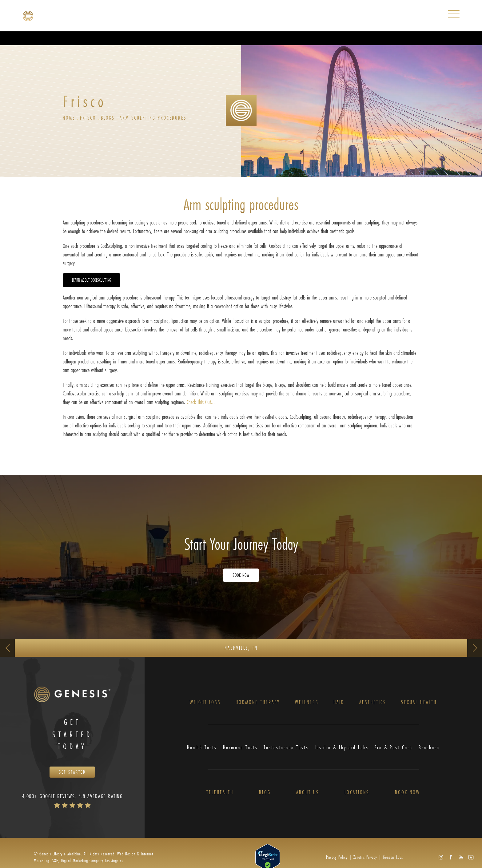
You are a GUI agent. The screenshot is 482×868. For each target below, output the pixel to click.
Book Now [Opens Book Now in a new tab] (241, 575)
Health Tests (202, 747)
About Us (308, 792)
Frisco (88, 118)
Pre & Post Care (393, 747)
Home (69, 118)
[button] (441, 857)
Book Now (408, 792)
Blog (265, 792)
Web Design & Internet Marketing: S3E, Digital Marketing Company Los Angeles (94, 857)
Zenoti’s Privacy (365, 857)
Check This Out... (201, 402)
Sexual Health (419, 702)
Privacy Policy (337, 857)
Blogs (108, 118)
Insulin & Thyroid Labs (342, 747)
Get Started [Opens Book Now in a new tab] (72, 772)
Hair (339, 702)
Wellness (307, 702)
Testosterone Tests (286, 747)
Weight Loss (205, 702)
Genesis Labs (393, 857)
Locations (357, 792)
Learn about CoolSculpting (92, 280)
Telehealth (220, 792)
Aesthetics (373, 702)
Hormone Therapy (258, 702)
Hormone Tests (240, 747)
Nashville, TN (241, 648)
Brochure (429, 747)
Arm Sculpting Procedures (153, 118)
